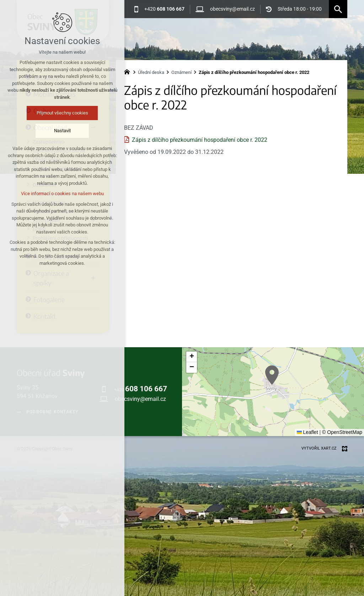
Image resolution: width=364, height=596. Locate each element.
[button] (272, 375)
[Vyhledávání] (338, 9)
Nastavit (50, 131)
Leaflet (307, 432)
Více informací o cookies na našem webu (50, 194)
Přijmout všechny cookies (50, 113)
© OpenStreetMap (342, 432)
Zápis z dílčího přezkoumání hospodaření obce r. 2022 (200, 140)
